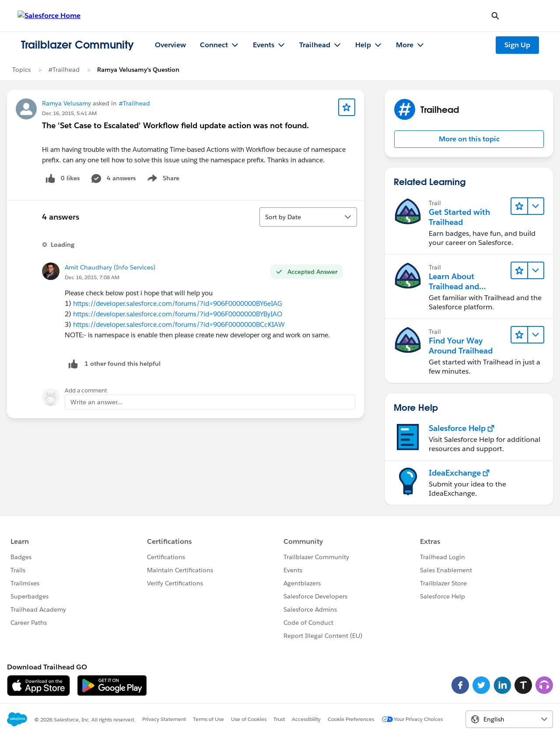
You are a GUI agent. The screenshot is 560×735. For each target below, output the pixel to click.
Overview (170, 45)
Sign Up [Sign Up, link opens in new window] (517, 45)
